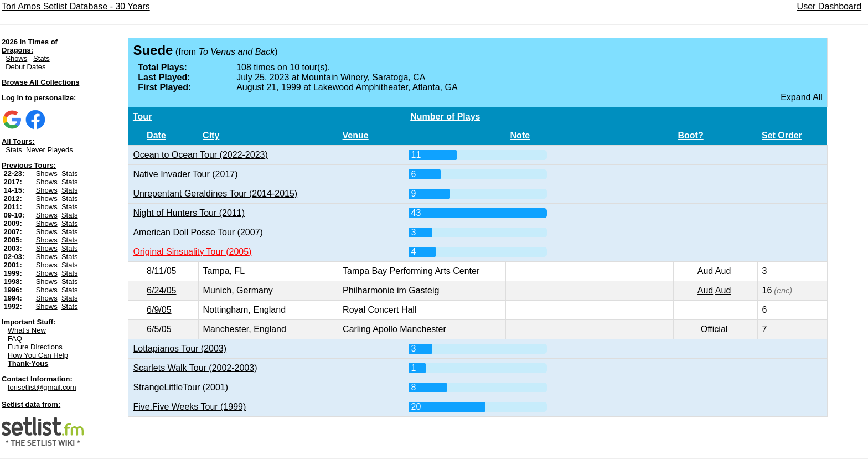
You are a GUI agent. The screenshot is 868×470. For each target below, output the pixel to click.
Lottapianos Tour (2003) (180, 348)
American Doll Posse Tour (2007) (198, 232)
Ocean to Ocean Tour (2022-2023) (200, 155)
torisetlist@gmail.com (42, 387)
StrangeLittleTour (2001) (180, 387)
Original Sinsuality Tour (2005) (192, 252)
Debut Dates (25, 67)
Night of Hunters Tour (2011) (189, 213)
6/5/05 (159, 329)
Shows (16, 58)
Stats (42, 58)
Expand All (802, 97)
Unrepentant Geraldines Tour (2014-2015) (215, 193)
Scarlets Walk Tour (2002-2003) (195, 368)
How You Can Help (38, 355)
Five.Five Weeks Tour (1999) (189, 407)
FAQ (15, 339)
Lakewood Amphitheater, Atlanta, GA (386, 87)
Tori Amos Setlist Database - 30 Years (76, 6)
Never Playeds (50, 150)
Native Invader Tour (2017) (185, 174)
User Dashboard (830, 6)
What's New (27, 330)
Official (714, 329)
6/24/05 (161, 290)
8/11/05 (161, 271)
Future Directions (35, 347)
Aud (705, 271)
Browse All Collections (40, 82)
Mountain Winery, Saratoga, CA (364, 77)
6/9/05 (159, 310)
